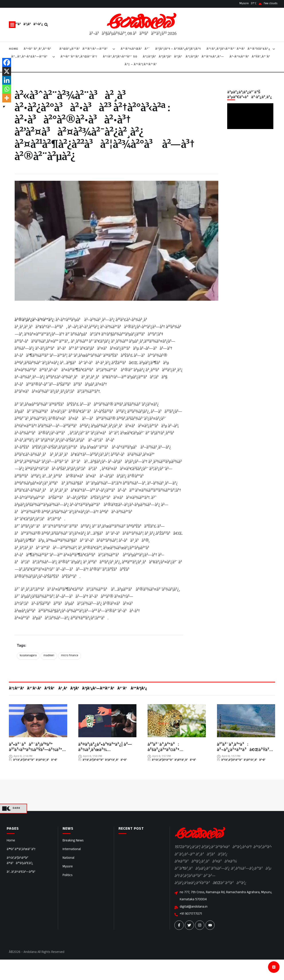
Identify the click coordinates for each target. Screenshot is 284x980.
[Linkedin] (7, 80)
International (72, 850)
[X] (7, 71)
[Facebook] (7, 62)
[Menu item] (14, 49)
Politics (68, 876)
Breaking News (73, 841)
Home (11, 841)
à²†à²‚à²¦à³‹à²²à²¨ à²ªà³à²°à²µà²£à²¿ (20, 861)
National (68, 858)
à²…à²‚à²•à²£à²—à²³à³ (22, 872)
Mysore (68, 867)
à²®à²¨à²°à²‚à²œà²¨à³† (21, 850)
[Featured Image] (38, 721)
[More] (7, 98)
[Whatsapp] (7, 89)
